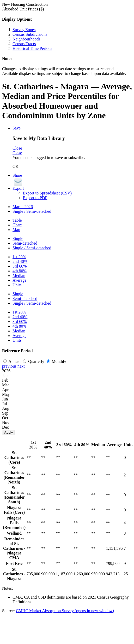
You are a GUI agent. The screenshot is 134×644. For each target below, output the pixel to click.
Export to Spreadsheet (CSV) (47, 193)
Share (17, 175)
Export (18, 188)
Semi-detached (25, 243)
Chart (17, 225)
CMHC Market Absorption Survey (65, 611)
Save (17, 128)
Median (19, 276)
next (21, 366)
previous (9, 366)
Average (19, 280)
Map (16, 230)
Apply (8, 432)
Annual (13, 361)
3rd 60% (20, 266)
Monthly (56, 361)
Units (17, 285)
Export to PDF (35, 198)
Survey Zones (24, 30)
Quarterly (34, 361)
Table (17, 220)
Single (18, 238)
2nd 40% (20, 261)
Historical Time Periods (32, 48)
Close (17, 148)
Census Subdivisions (30, 34)
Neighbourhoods (26, 39)
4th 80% (20, 271)
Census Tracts (24, 44)
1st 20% (19, 257)
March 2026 (23, 207)
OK (16, 166)
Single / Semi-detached (32, 211)
